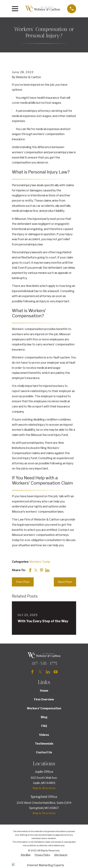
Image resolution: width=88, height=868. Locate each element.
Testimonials (44, 744)
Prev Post (23, 582)
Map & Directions (44, 788)
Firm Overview (44, 699)
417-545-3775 (44, 663)
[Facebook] (32, 672)
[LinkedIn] (48, 672)
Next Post (65, 582)
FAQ (44, 726)
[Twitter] (40, 672)
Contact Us (44, 752)
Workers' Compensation (44, 708)
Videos (44, 735)
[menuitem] (26, 855)
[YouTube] (56, 672)
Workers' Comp (40, 562)
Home (44, 691)
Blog (44, 717)
